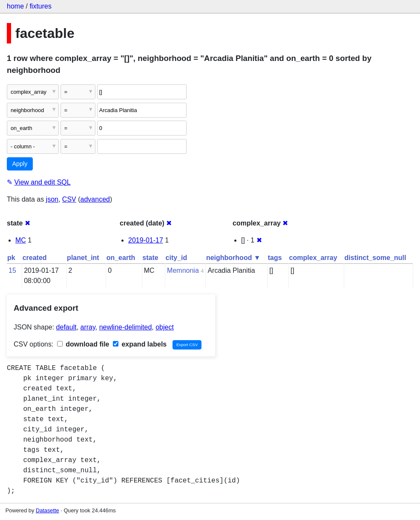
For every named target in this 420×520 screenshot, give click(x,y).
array (88, 327)
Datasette (47, 510)
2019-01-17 (146, 240)
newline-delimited (126, 327)
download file (83, 344)
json (52, 199)
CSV (69, 199)
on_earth (121, 258)
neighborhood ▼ (233, 258)
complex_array (313, 258)
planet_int (83, 258)
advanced (95, 199)
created (35, 258)
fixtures (40, 6)
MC (21, 240)
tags (275, 258)
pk (11, 258)
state (150, 258)
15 (12, 270)
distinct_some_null (375, 258)
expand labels (140, 344)
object (165, 327)
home (15, 6)
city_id (177, 258)
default (66, 327)
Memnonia (183, 270)
